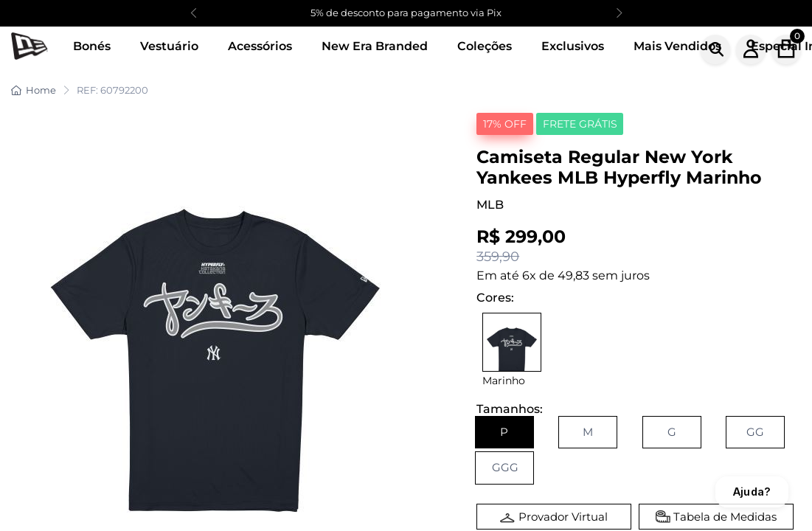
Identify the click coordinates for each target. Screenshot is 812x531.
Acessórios (260, 46)
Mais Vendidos (677, 46)
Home (34, 90)
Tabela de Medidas (725, 517)
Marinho (504, 381)
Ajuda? (752, 492)
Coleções (485, 46)
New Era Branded (375, 46)
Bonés (92, 46)
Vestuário (169, 46)
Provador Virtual (563, 517)
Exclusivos (573, 46)
